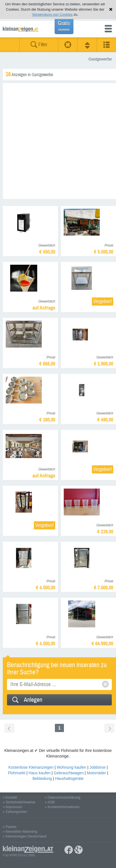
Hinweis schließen (111, 9)
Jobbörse (98, 767)
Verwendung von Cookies (52, 14)
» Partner (10, 827)
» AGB (50, 802)
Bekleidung (42, 778)
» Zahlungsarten (15, 812)
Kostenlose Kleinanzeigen (31, 767)
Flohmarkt (17, 773)
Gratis (64, 26)
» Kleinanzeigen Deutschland (25, 836)
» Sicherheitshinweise (19, 802)
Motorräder (96, 773)
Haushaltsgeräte (69, 778)
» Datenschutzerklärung (63, 797)
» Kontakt (10, 797)
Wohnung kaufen (71, 767)
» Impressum (12, 807)
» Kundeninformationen (62, 807)
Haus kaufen (40, 773)
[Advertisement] (58, 141)
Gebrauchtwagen (69, 773)
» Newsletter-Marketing (20, 832)
